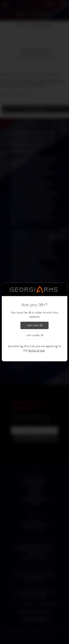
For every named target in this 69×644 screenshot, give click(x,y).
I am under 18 (34, 336)
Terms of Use (36, 351)
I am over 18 (34, 326)
